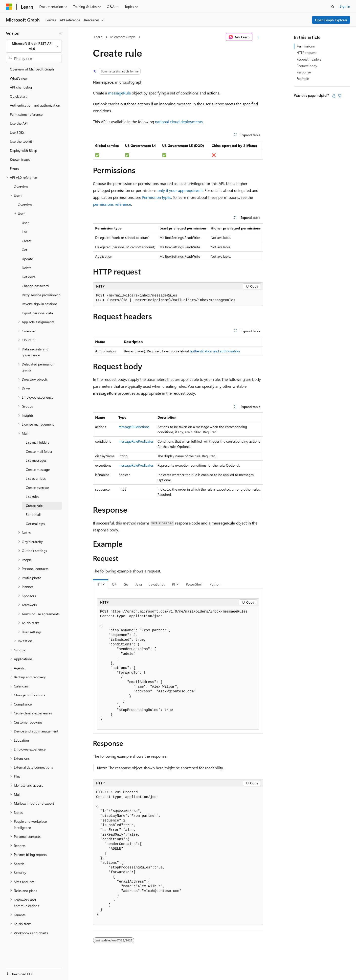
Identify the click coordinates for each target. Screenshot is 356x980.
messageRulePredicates (136, 441)
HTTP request (307, 53)
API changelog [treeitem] (21, 87)
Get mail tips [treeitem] (35, 524)
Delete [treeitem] (27, 268)
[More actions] (259, 37)
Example (303, 79)
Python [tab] (215, 584)
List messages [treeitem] (36, 460)
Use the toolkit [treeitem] (21, 141)
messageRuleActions (134, 427)
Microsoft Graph (123, 37)
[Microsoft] (9, 7)
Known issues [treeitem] (20, 159)
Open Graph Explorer (331, 20)
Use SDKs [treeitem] (17, 132)
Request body (307, 66)
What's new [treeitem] (19, 78)
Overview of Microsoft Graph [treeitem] (32, 69)
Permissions (306, 46)
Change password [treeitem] (35, 286)
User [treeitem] (25, 223)
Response (304, 72)
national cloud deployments (179, 122)
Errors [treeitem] (14, 169)
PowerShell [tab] (194, 584)
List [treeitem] (24, 232)
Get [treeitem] (24, 250)
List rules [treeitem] (32, 496)
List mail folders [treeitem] (37, 442)
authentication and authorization (215, 351)
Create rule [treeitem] (34, 506)
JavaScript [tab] (157, 584)
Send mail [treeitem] (33, 514)
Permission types (157, 197)
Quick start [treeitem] (18, 96)
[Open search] (333, 7)
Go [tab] (126, 584)
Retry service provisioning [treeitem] (41, 295)
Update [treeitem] (27, 259)
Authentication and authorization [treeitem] (35, 105)
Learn (98, 37)
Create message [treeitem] (38, 469)
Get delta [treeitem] (29, 277)
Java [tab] (139, 584)
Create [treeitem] (27, 241)
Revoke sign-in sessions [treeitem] (40, 304)
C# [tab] (114, 584)
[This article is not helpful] (340, 96)
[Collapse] (61, 33)
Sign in (345, 6)
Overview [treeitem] (21, 187)
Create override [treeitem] (37, 488)
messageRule (119, 93)
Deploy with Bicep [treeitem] (23, 150)
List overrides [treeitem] (36, 478)
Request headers (309, 59)
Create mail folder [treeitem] (39, 451)
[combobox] (34, 46)
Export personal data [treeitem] (37, 313)
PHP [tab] (175, 584)
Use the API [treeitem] (19, 123)
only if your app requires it (180, 190)
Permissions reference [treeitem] (26, 114)
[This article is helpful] (334, 96)
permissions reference (112, 204)
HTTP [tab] (101, 584)
